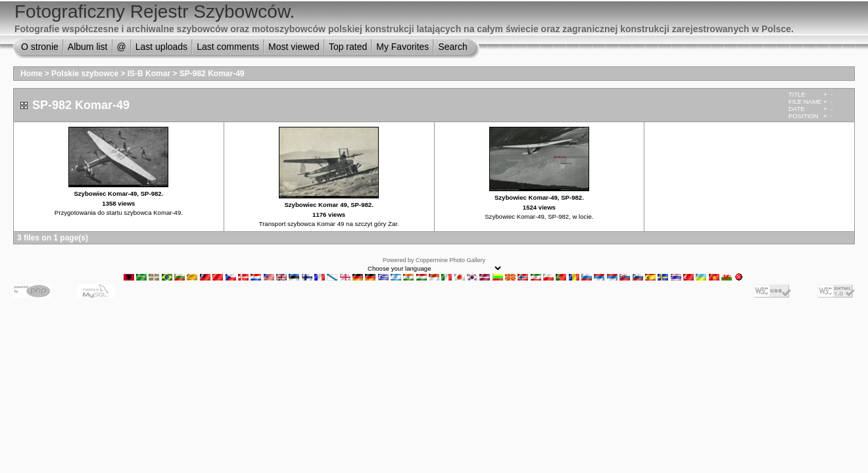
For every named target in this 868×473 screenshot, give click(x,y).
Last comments (228, 47)
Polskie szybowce (85, 74)
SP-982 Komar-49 (212, 74)
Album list (88, 47)
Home (31, 74)
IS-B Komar (149, 74)
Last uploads (161, 47)
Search (452, 47)
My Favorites (402, 47)
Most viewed (294, 47)
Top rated (348, 47)
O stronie (40, 47)
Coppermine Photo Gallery (450, 260)
